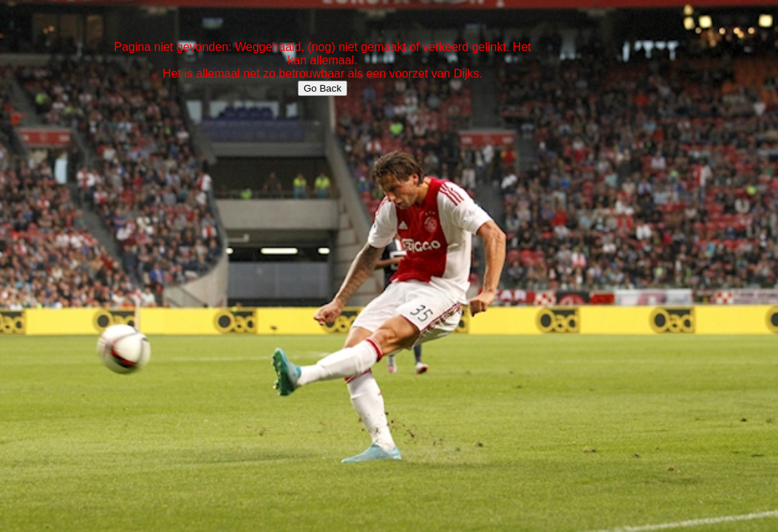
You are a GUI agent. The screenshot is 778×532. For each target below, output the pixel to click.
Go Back (323, 88)
